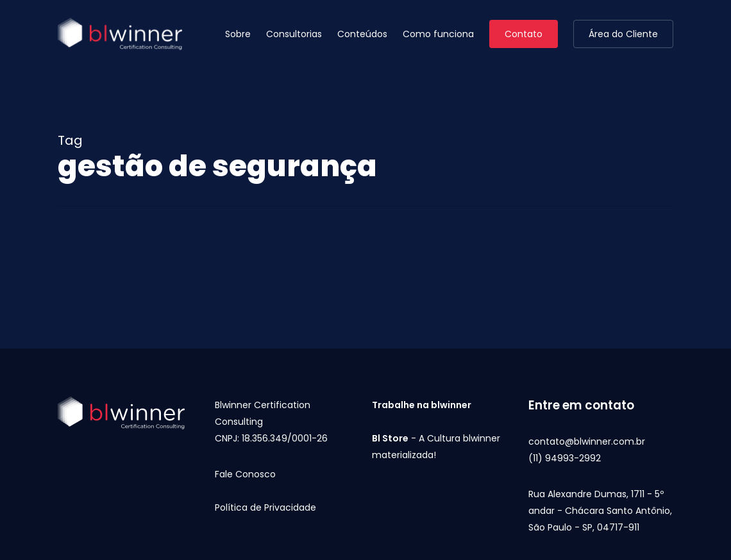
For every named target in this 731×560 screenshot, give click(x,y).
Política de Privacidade (265, 507)
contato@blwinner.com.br (587, 441)
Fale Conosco (245, 474)
